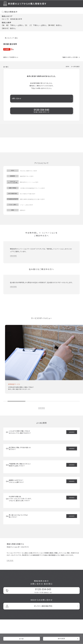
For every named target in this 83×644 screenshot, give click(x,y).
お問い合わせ (17, 99)
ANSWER (72, 432)
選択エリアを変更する (10, 57)
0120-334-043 (41, 111)
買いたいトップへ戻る (11, 38)
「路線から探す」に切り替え (70, 57)
